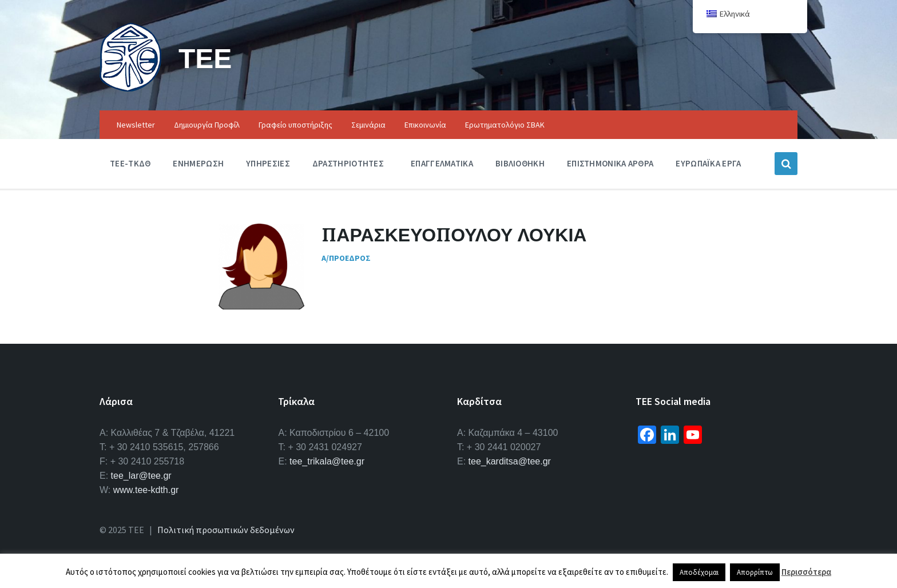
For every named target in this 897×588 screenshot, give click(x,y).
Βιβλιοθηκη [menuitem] (520, 163)
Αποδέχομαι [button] (699, 572)
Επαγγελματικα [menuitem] (442, 163)
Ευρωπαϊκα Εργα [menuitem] (708, 163)
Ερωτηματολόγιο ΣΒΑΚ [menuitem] (505, 125)
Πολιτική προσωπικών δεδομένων (226, 530)
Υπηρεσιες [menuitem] (268, 163)
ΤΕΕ (205, 58)
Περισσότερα (806, 572)
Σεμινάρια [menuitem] (368, 125)
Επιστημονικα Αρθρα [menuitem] (610, 163)
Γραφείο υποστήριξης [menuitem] (295, 125)
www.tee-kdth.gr (146, 490)
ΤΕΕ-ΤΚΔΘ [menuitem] (130, 163)
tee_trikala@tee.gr (327, 461)
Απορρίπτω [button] (755, 572)
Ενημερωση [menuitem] (198, 163)
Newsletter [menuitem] (136, 125)
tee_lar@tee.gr (141, 476)
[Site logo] (130, 88)
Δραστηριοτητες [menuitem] (348, 163)
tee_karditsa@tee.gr (510, 461)
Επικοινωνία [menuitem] (425, 125)
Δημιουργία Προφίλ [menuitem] (207, 125)
